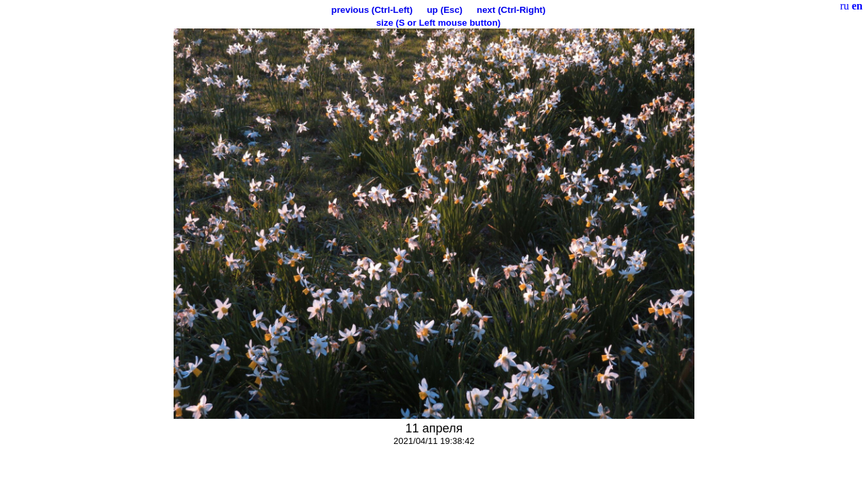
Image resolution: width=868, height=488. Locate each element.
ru (845, 6)
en (857, 6)
